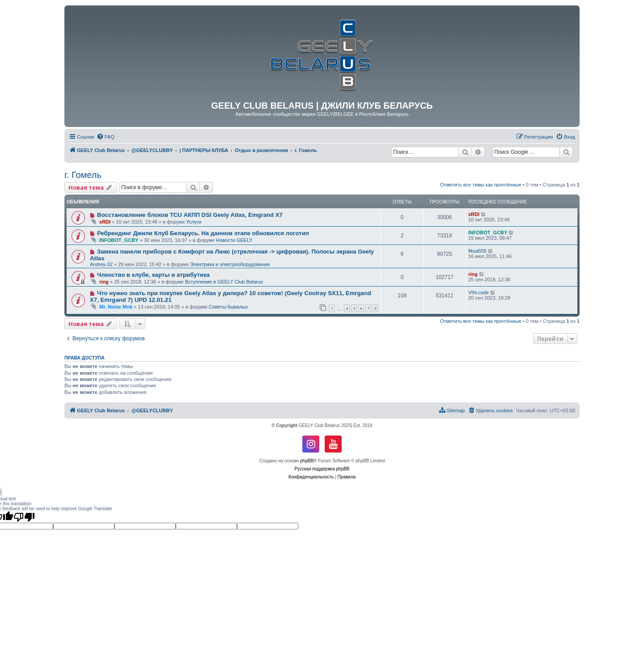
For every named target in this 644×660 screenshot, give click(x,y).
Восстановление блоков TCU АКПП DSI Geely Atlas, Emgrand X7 (190, 215)
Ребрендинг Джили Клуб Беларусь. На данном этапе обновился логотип (203, 233)
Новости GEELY (234, 240)
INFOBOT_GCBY (119, 240)
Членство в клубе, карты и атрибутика (153, 275)
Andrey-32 (101, 264)
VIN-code (479, 292)
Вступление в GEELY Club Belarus (224, 282)
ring (104, 282)
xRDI (105, 222)
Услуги (194, 222)
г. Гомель (83, 175)
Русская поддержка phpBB (322, 469)
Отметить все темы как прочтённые (481, 185)
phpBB (307, 461)
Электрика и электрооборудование (230, 264)
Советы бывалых (228, 307)
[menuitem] (106, 137)
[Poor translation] (24, 517)
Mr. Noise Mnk (116, 307)
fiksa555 (477, 251)
